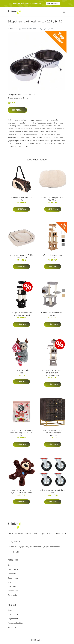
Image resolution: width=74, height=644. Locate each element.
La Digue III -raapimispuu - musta (53, 256)
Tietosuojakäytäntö (16, 623)
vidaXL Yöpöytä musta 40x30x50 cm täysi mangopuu (53, 433)
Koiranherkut (13, 582)
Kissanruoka (13, 578)
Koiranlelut (12, 587)
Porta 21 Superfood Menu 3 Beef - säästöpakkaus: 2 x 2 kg (21, 433)
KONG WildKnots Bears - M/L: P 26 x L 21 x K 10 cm (21, 491)
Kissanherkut (13, 565)
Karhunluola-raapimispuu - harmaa (53, 314)
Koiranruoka (13, 591)
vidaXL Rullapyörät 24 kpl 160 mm (53, 491)
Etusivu (10, 29)
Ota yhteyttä (13, 614)
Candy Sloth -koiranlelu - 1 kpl (21, 372)
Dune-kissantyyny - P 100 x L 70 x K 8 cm (53, 199)
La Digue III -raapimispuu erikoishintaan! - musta (21, 314)
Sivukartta (12, 627)
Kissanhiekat (13, 569)
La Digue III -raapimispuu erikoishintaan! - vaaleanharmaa (53, 373)
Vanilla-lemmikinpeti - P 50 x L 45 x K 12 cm (21, 256)
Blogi (10, 610)
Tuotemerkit (23, 95)
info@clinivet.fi (13, 552)
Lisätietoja (17, 110)
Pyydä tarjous (53, 4)
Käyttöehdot (13, 619)
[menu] (64, 12)
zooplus (32, 95)
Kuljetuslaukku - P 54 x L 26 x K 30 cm (21, 199)
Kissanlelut (12, 574)
